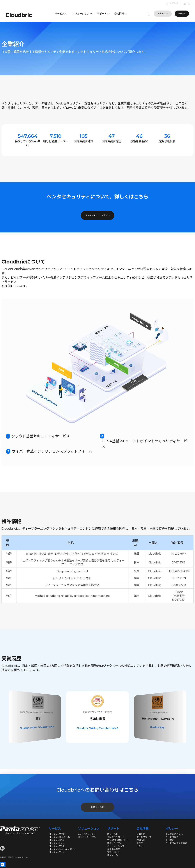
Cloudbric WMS (57, 846)
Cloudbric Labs (57, 843)
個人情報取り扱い (174, 834)
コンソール (113, 855)
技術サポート (114, 852)
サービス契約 (172, 837)
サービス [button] (61, 14)
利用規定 (170, 840)
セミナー (141, 846)
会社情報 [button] (120, 14)
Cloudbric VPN (57, 852)
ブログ (140, 843)
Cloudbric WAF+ (57, 834)
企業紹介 (141, 834)
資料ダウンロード (116, 837)
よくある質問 (114, 849)
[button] (191, 4)
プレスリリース (144, 837)
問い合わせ (113, 834)
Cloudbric (38, 732)
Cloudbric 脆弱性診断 (59, 837)
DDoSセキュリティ (88, 837)
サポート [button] (103, 14)
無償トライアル (115, 843)
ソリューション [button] (82, 14)
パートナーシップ (116, 846)
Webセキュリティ (87, 834)
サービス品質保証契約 (176, 843)
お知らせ (141, 840)
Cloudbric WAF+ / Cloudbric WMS (97, 728)
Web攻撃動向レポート (118, 840)
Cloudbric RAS (56, 840)
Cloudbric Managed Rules (62, 849)
